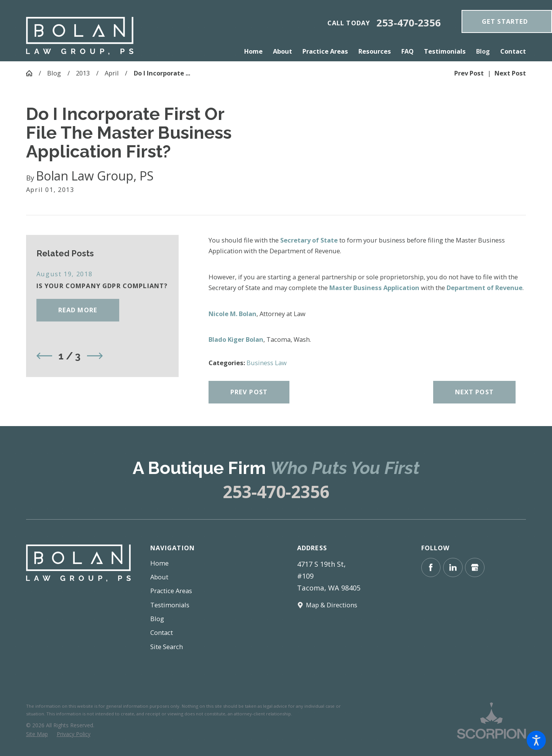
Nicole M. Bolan (232, 314)
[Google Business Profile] (475, 568)
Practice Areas (171, 591)
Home (159, 563)
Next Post (474, 392)
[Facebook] (431, 568)
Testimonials (170, 605)
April (112, 73)
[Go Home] (32, 73)
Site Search (167, 647)
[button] (536, 740)
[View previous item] (44, 356)
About (159, 577)
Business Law (267, 363)
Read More (78, 310)
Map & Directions (332, 605)
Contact (162, 632)
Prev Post (249, 392)
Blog (54, 73)
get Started (505, 21)
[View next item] (95, 356)
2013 (83, 73)
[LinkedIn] (453, 568)
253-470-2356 (409, 23)
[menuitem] (256, 51)
